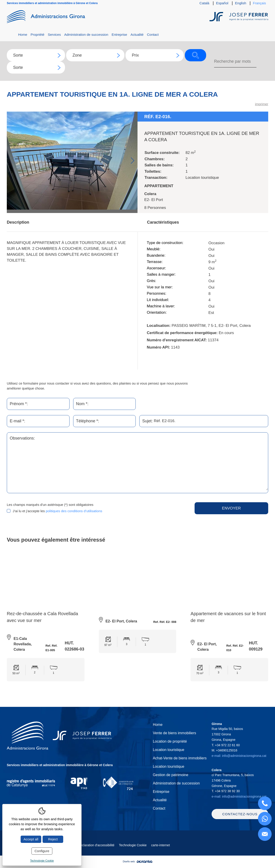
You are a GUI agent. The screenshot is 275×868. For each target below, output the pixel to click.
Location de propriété (170, 741)
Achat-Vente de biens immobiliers (180, 758)
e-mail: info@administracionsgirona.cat (239, 756)
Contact (153, 35)
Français (259, 3)
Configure (42, 851)
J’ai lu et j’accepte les (57, 511)
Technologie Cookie (133, 849)
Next (132, 161)
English (241, 3)
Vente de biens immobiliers (175, 733)
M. (224, 751)
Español (222, 3)
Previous (12, 161)
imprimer (262, 104)
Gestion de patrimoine (171, 775)
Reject (53, 839)
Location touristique (169, 750)
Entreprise (119, 35)
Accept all (31, 839)
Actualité (137, 35)
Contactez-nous (240, 818)
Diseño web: (137, 866)
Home (23, 35)
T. (226, 745)
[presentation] (148, 511)
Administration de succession (86, 35)
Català (204, 3)
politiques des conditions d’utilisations (74, 511)
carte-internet (160, 849)
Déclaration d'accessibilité (96, 849)
